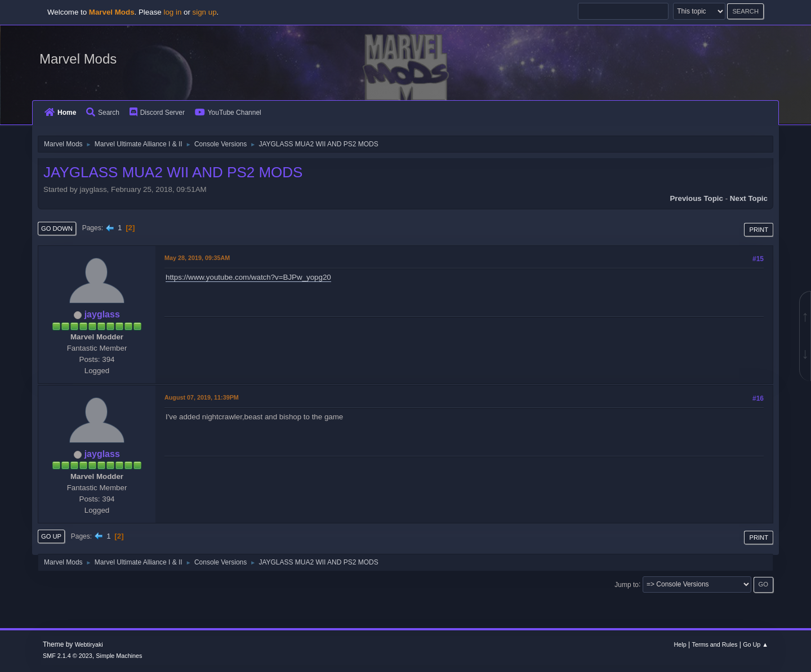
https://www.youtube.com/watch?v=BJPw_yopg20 (248, 277)
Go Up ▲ (756, 644)
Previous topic (696, 198)
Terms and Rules (715, 644)
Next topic (749, 198)
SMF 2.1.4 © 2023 (68, 656)
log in (172, 12)
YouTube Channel (228, 113)
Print (759, 230)
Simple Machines (119, 656)
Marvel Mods (78, 59)
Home (60, 113)
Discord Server (157, 113)
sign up (205, 12)
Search (103, 113)
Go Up (51, 536)
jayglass (102, 314)
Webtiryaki (89, 644)
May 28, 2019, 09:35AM (197, 258)
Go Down (57, 229)
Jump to (627, 584)
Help (680, 644)
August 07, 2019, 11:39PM (202, 397)
